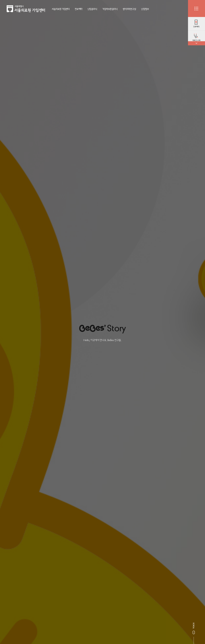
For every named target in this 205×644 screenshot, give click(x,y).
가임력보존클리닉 (110, 9)
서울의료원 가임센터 (61, 9)
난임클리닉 (92, 9)
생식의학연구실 (129, 9)
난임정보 (145, 9)
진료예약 (79, 9)
